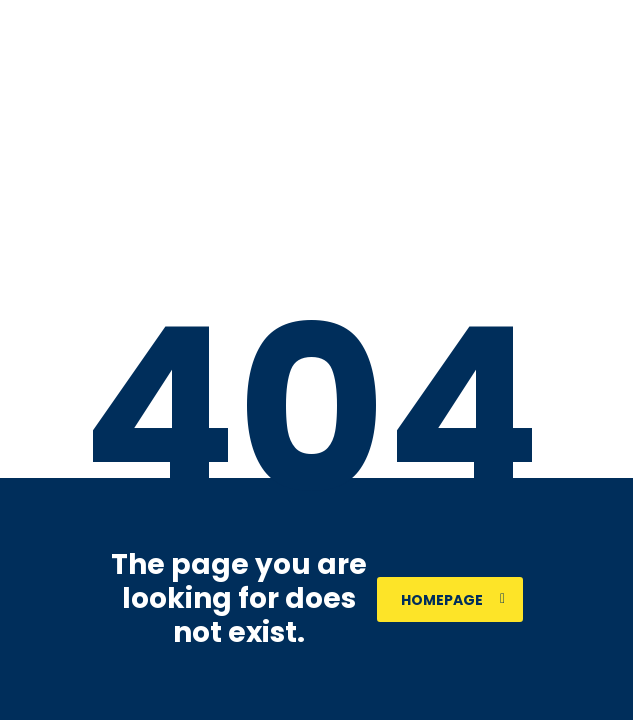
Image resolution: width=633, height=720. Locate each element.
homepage (453, 600)
